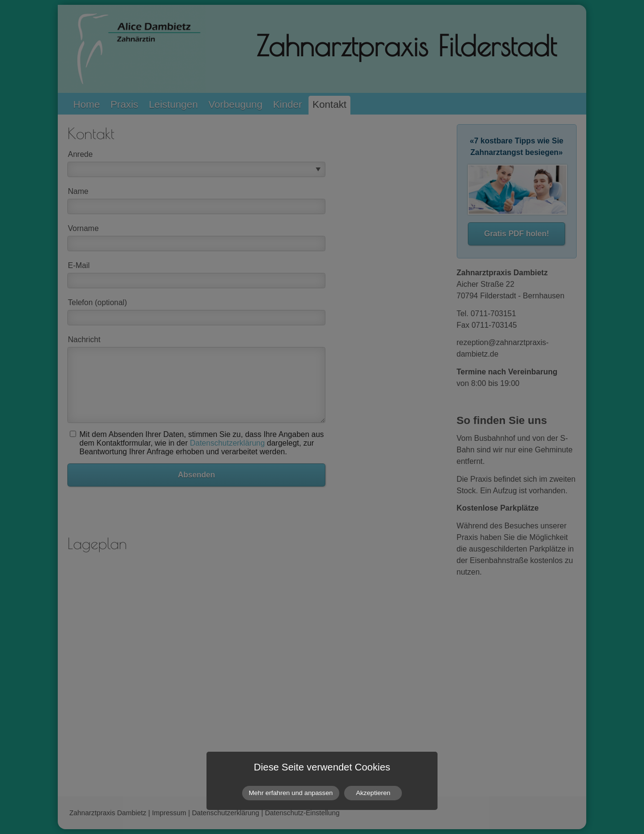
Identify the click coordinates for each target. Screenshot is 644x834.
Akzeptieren (373, 793)
